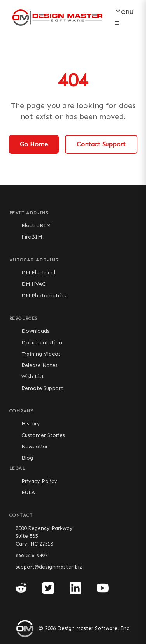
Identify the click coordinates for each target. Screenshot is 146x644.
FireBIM (32, 237)
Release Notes (40, 365)
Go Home (34, 144)
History (31, 424)
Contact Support (101, 144)
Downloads (35, 331)
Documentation (42, 343)
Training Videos (41, 354)
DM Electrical (38, 273)
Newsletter (35, 447)
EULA (28, 492)
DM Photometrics (44, 296)
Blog (27, 458)
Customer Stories (43, 435)
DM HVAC (33, 284)
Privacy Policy (39, 481)
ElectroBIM (36, 225)
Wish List (33, 376)
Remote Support (42, 388)
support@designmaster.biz (49, 567)
